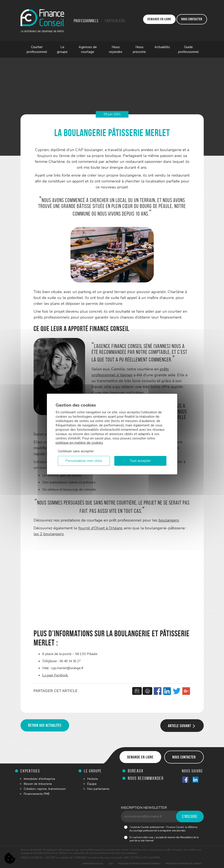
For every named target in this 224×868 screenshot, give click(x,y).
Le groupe (62, 50)
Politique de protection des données (139, 864)
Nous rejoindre (116, 50)
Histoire (93, 779)
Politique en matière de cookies (184, 864)
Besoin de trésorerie (38, 784)
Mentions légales (93, 864)
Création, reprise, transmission (45, 789)
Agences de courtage (88, 50)
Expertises (30, 771)
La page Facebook (56, 675)
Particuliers (115, 21)
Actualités (162, 47)
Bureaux (136, 771)
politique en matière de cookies (79, 443)
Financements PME (37, 794)
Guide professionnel (188, 50)
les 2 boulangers (49, 534)
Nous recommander (146, 778)
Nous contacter (192, 19)
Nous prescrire (139, 50)
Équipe (92, 784)
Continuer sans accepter (76, 451)
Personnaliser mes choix (84, 461)
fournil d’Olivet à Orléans (100, 528)
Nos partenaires (98, 789)
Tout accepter (140, 461)
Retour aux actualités (45, 725)
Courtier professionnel (37, 50)
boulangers (169, 520)
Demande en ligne (159, 19)
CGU (111, 864)
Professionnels (86, 21)
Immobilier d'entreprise (39, 779)
